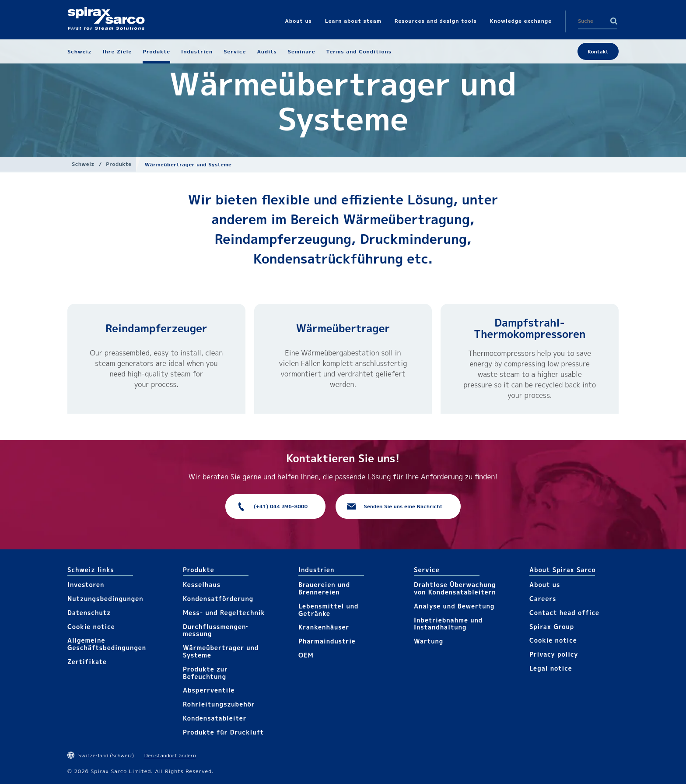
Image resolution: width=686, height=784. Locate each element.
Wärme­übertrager (343, 328)
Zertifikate (87, 662)
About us (545, 585)
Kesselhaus (202, 585)
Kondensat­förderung (218, 599)
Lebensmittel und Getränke (329, 610)
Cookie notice (91, 627)
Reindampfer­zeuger (156, 328)
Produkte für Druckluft (223, 732)
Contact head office (564, 613)
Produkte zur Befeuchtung (205, 673)
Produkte (119, 164)
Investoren (86, 585)
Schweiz (83, 164)
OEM (306, 655)
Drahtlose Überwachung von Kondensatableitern (455, 588)
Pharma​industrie (327, 641)
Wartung (429, 641)
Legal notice (551, 668)
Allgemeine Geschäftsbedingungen (107, 644)
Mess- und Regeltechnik (224, 613)
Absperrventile (209, 690)
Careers (543, 599)
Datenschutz (89, 613)
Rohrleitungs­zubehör (219, 704)
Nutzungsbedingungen (105, 599)
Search (614, 21)
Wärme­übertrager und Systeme (221, 651)
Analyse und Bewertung (454, 606)
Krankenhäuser (324, 627)
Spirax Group (552, 627)
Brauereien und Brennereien (324, 588)
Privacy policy (554, 654)
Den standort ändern (170, 755)
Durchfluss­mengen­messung (215, 630)
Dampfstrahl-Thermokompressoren (530, 328)
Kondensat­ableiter (215, 718)
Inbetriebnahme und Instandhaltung (448, 624)
